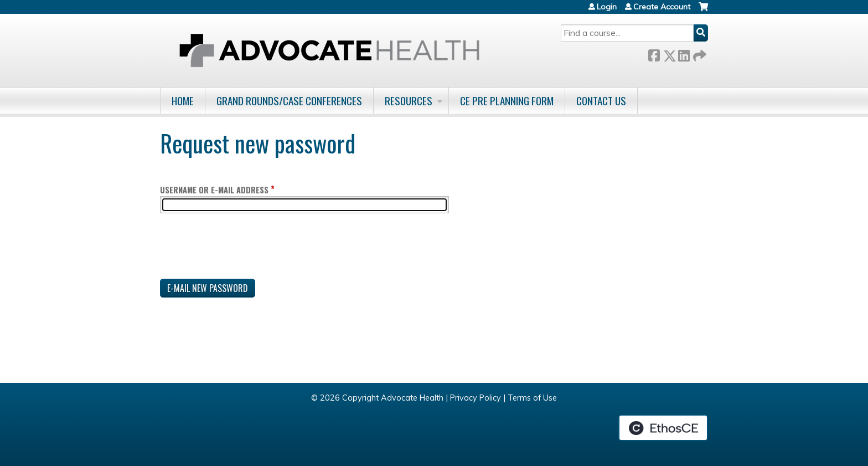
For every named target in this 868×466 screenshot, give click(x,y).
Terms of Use (532, 398)
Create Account (662, 7)
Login (607, 7)
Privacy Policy (476, 398)
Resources (409, 101)
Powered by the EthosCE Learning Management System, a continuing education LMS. (663, 428)
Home (183, 101)
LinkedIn (684, 53)
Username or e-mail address (214, 190)
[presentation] (244, 248)
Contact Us (601, 101)
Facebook (654, 53)
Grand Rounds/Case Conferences (289, 101)
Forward (699, 53)
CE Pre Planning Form (507, 101)
